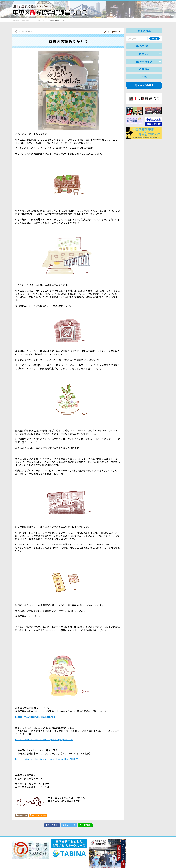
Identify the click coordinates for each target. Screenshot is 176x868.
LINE (85, 825)
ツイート (69, 825)
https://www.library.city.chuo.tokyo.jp (35, 717)
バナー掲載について (24, 855)
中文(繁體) (147, 861)
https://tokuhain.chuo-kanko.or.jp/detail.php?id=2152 (44, 739)
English (120, 861)
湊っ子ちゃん (112, 31)
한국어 (159, 861)
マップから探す (144, 85)
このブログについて (49, 855)
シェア (52, 825)
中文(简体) (133, 861)
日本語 (110, 861)
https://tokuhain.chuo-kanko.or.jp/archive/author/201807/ (46, 759)
